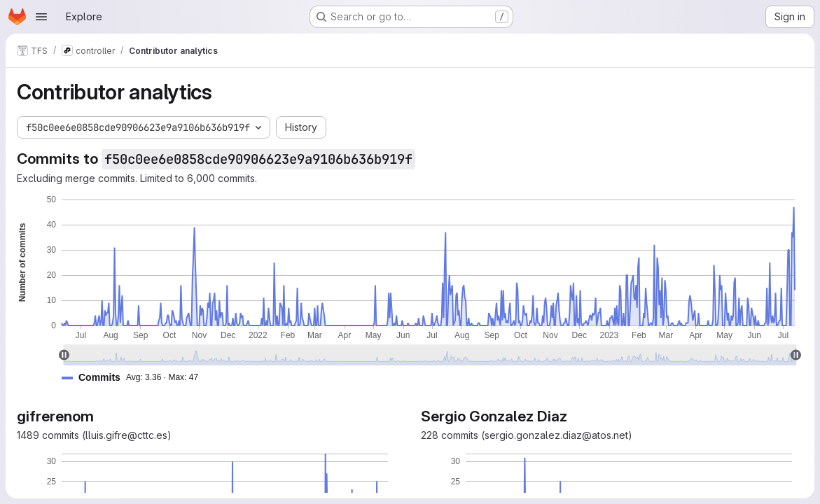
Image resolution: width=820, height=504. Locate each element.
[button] (135, 378)
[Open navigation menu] (41, 17)
